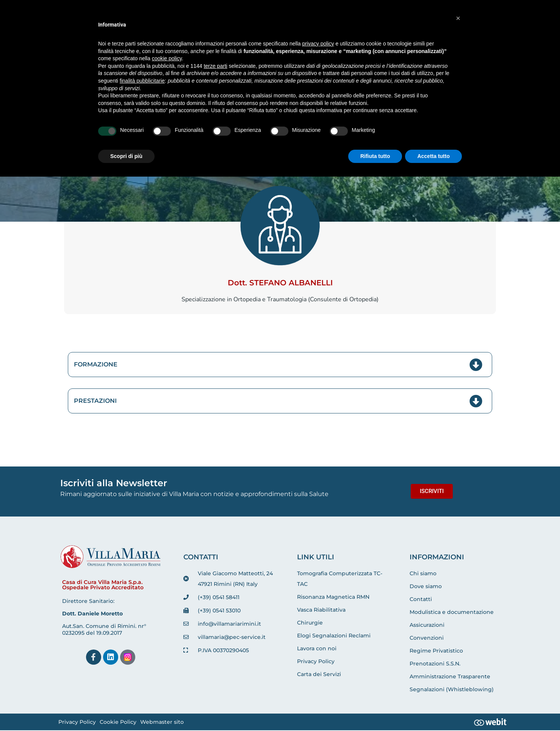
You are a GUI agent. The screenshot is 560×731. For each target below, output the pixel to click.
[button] (458, 18)
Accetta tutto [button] (433, 156)
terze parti (216, 66)
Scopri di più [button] (126, 156)
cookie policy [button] (167, 58)
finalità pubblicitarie (142, 81)
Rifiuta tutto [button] (375, 156)
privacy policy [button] (318, 44)
